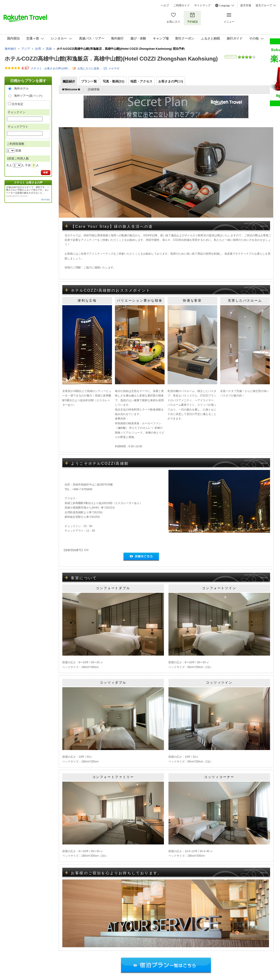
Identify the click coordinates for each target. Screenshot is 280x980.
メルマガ (114, 68)
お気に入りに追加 (88, 68)
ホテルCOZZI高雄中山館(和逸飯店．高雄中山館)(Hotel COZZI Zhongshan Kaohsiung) (111, 59)
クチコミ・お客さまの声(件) (50, 68)
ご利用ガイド (182, 5)
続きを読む (46, 200)
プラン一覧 (89, 81)
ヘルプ (165, 5)
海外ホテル (21, 88)
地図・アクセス (141, 81)
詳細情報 (94, 89)
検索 (46, 172)
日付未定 (17, 104)
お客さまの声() (171, 81)
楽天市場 (246, 5)
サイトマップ (202, 5)
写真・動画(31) (114, 81)
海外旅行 (10, 49)
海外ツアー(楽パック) (28, 96)
